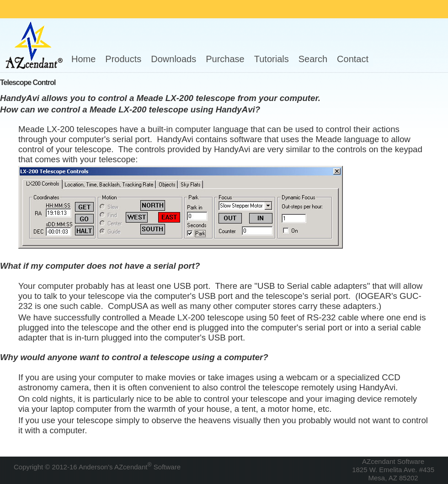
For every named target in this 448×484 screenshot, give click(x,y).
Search (313, 59)
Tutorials (272, 59)
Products (123, 59)
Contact (353, 59)
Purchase (225, 59)
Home (83, 59)
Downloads (173, 59)
